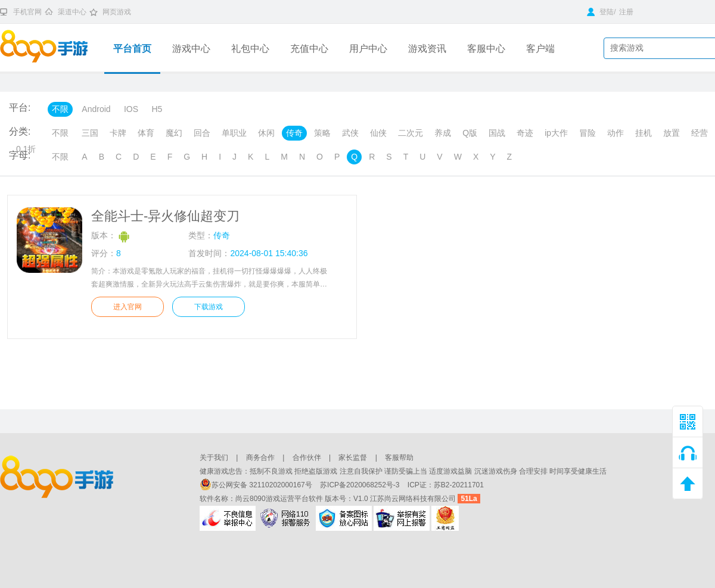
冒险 (587, 133)
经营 (700, 133)
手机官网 (27, 12)
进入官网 (128, 307)
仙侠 (378, 133)
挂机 (643, 133)
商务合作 (260, 458)
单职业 (234, 133)
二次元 (411, 133)
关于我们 (214, 458)
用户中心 (368, 49)
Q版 (470, 133)
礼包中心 (250, 49)
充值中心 (309, 49)
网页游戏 (117, 12)
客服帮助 (399, 458)
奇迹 (525, 133)
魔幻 (174, 133)
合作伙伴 (307, 458)
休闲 (266, 133)
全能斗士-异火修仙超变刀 (165, 216)
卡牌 (118, 133)
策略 (322, 133)
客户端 (540, 49)
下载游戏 (209, 307)
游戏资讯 (427, 49)
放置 (672, 133)
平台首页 (132, 49)
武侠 (350, 133)
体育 (146, 133)
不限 (60, 109)
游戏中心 (191, 49)
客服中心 (486, 49)
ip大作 (556, 133)
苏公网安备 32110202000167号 (257, 485)
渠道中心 (72, 12)
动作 (615, 133)
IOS (131, 109)
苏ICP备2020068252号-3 (361, 485)
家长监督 (353, 458)
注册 (626, 12)
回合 (202, 133)
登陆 (600, 12)
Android (96, 109)
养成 (443, 133)
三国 (90, 133)
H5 (157, 109)
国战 (497, 133)
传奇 (294, 133)
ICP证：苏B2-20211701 (446, 485)
